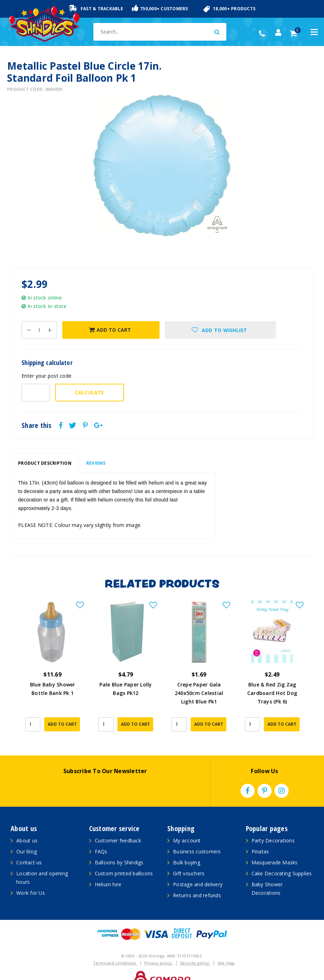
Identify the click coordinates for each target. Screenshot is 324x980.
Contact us (29, 848)
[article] (53, 664)
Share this (37, 425)
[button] (221, 330)
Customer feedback (118, 826)
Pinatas (260, 837)
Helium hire (108, 870)
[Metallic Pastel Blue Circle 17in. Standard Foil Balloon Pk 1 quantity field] (39, 330)
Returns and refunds (197, 881)
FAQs (101, 837)
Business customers (197, 837)
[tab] (45, 463)
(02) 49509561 (264, 34)
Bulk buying (187, 848)
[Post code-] (36, 393)
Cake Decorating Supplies (282, 859)
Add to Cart (110, 330)
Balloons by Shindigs (119, 848)
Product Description (45, 463)
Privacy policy (159, 949)
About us (27, 826)
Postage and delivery (198, 870)
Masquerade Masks (275, 848)
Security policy (195, 949)
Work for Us (31, 879)
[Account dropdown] (278, 33)
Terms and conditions (115, 949)
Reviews (96, 463)
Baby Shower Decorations (267, 874)
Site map (226, 949)
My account (187, 826)
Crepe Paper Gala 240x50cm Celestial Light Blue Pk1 (199, 693)
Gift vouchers (189, 859)
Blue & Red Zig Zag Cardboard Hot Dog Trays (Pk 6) (272, 693)
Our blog (27, 837)
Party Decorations (273, 826)
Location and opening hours (42, 863)
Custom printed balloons (124, 859)
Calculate (89, 392)
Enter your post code (47, 376)
